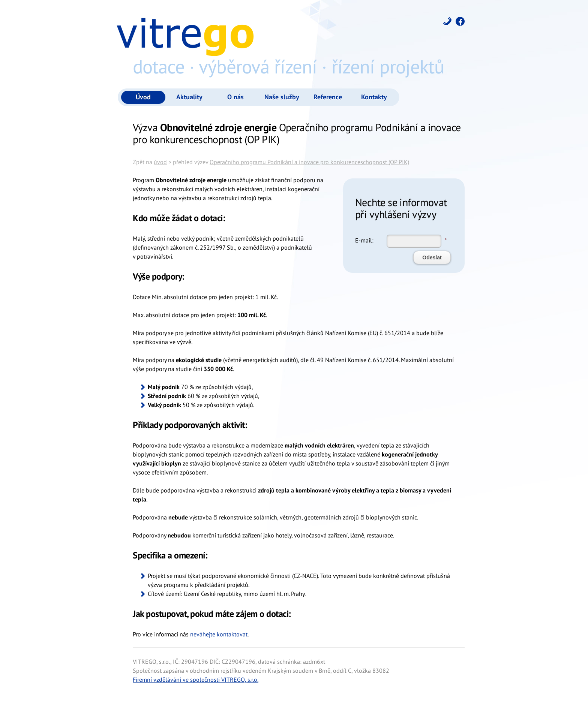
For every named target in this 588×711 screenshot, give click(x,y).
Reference (328, 97)
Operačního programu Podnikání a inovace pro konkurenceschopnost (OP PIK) (309, 162)
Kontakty (374, 97)
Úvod (143, 97)
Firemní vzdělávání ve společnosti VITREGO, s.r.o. (196, 680)
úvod (160, 162)
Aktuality (189, 97)
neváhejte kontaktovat (219, 634)
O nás (235, 97)
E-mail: (364, 240)
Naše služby (282, 97)
